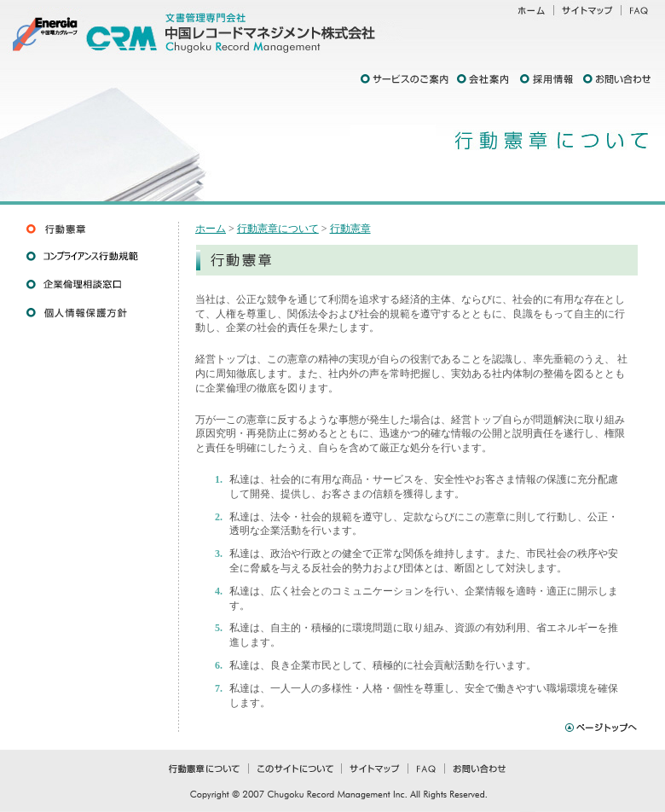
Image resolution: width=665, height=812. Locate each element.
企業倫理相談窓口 (94, 284)
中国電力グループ (43, 30)
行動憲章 (94, 228)
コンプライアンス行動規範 (94, 256)
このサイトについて (294, 771)
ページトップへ (600, 725)
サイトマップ (587, 13)
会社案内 (486, 79)
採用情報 (549, 79)
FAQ (642, 13)
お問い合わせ (619, 79)
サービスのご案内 (408, 79)
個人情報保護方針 (94, 313)
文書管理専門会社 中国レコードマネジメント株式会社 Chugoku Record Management (247, 30)
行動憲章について (278, 229)
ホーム (529, 13)
